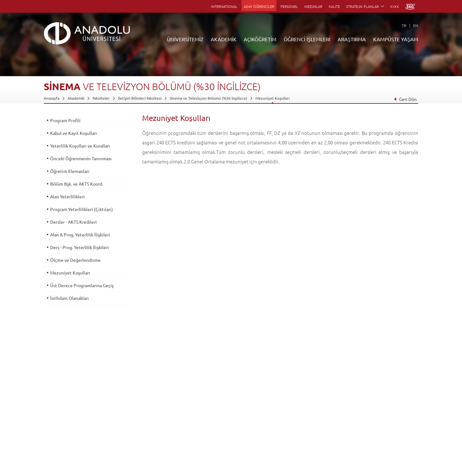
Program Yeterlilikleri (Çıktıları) (82, 209)
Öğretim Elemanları (70, 171)
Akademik (76, 98)
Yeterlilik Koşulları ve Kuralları (80, 146)
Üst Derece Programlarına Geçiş (82, 285)
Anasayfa (52, 98)
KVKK (395, 6)
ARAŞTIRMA (352, 39)
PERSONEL (289, 6)
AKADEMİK (224, 39)
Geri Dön (405, 99)
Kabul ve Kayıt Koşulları (74, 133)
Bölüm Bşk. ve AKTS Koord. (77, 184)
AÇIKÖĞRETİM (260, 39)
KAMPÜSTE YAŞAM (396, 39)
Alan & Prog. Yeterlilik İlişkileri (80, 235)
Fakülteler (101, 98)
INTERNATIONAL (224, 6)
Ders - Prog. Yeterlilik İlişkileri (79, 247)
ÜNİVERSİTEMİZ (185, 39)
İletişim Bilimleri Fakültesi (140, 98)
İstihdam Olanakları (69, 298)
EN (416, 25)
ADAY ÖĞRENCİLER (259, 6)
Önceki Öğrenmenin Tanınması (81, 158)
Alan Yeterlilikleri (67, 196)
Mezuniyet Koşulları (273, 98)
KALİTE (334, 6)
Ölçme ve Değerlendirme (75, 260)
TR (404, 25)
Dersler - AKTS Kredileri (73, 222)
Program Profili (65, 120)
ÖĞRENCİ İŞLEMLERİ (307, 39)
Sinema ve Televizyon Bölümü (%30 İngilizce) (208, 98)
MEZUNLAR (313, 6)
